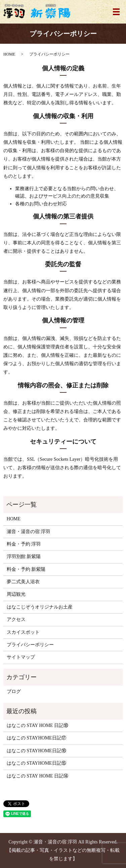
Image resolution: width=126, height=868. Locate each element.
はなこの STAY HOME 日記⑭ (37, 776)
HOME (9, 54)
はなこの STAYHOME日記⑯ (36, 751)
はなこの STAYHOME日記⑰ (36, 738)
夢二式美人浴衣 (23, 582)
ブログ (14, 691)
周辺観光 (16, 594)
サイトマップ (21, 657)
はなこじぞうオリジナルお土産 (40, 607)
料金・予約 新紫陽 (26, 569)
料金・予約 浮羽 (24, 544)
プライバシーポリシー (30, 645)
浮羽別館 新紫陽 (24, 557)
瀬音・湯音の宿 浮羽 (29, 532)
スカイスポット (23, 632)
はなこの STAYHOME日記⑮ (36, 763)
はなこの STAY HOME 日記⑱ (37, 725)
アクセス (16, 619)
